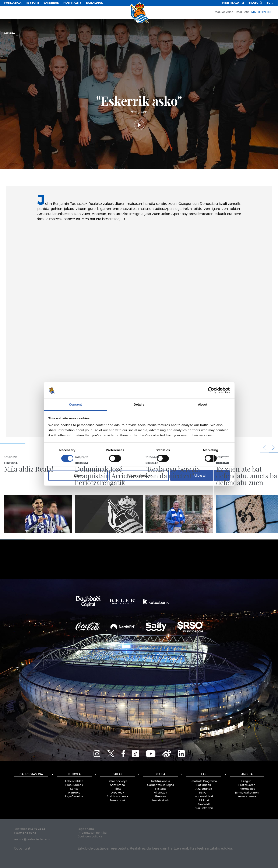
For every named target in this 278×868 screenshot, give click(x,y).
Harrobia (74, 793)
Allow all (200, 475)
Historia (161, 789)
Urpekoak (117, 793)
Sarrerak (51, 3)
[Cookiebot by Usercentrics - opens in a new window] (211, 390)
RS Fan (204, 793)
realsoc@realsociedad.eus (32, 839)
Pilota (117, 789)
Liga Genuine (74, 797)
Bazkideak (204, 785)
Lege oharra (86, 829)
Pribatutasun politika (92, 833)
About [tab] (203, 404)
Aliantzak (161, 793)
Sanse (74, 789)
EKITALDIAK (94, 3)
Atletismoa (117, 785)
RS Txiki (204, 801)
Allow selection (139, 475)
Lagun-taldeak (204, 797)
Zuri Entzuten (204, 808)
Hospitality (73, 3)
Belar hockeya (117, 781)
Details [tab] (139, 404)
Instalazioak (161, 801)
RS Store (32, 3)
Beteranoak (117, 801)
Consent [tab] (75, 404)
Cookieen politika (90, 837)
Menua (11, 34)
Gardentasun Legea (161, 785)
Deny (78, 475)
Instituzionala (161, 781)
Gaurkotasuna (31, 774)
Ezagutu (247, 781)
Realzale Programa (204, 781)
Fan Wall (204, 804)
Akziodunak (204, 789)
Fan (204, 774)
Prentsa (161, 797)
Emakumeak (74, 785)
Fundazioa (13, 3)
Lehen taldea (74, 781)
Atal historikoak (117, 797)
